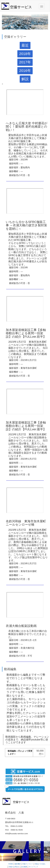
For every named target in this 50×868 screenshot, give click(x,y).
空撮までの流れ (40, 864)
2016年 (25, 71)
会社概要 (24, 867)
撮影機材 (18, 864)
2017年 (25, 62)
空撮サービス (21, 7)
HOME (11, 864)
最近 (25, 45)
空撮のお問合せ (14, 867)
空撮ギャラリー (28, 864)
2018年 (25, 54)
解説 (25, 79)
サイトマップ (33, 867)
